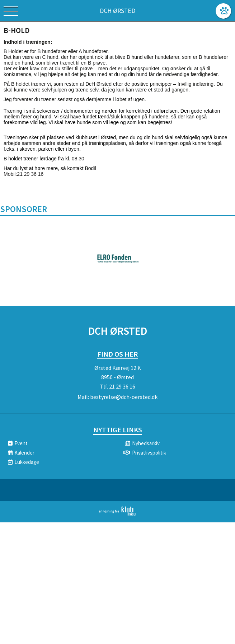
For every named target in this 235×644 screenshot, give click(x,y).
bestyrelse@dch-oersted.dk (124, 397)
